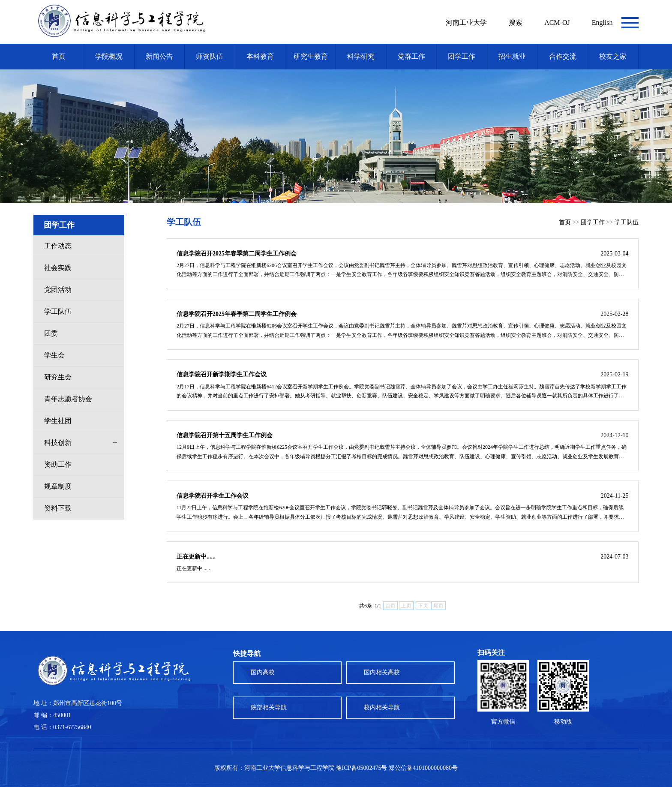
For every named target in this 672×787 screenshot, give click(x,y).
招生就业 (512, 56)
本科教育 (260, 56)
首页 (59, 56)
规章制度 (58, 486)
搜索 (516, 23)
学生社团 (58, 421)
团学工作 (462, 56)
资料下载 (58, 508)
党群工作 (411, 56)
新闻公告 (159, 56)
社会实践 (58, 268)
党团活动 (58, 290)
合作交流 (563, 56)
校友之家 (613, 56)
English (602, 23)
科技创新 (58, 443)
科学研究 (361, 56)
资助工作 (58, 464)
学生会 (54, 355)
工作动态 (58, 246)
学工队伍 (58, 311)
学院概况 (109, 56)
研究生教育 (311, 56)
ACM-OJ (557, 23)
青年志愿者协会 (68, 399)
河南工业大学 (466, 23)
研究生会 (58, 377)
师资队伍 (210, 56)
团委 (51, 333)
